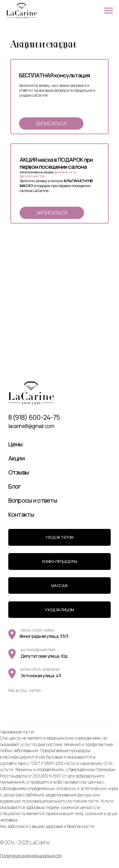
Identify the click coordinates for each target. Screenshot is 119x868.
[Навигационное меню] (109, 11)
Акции (16, 458)
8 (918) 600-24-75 (34, 417)
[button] (51, 124)
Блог (15, 486)
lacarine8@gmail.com (31, 426)
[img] (31, 393)
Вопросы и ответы (33, 500)
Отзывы (19, 472)
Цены (15, 444)
